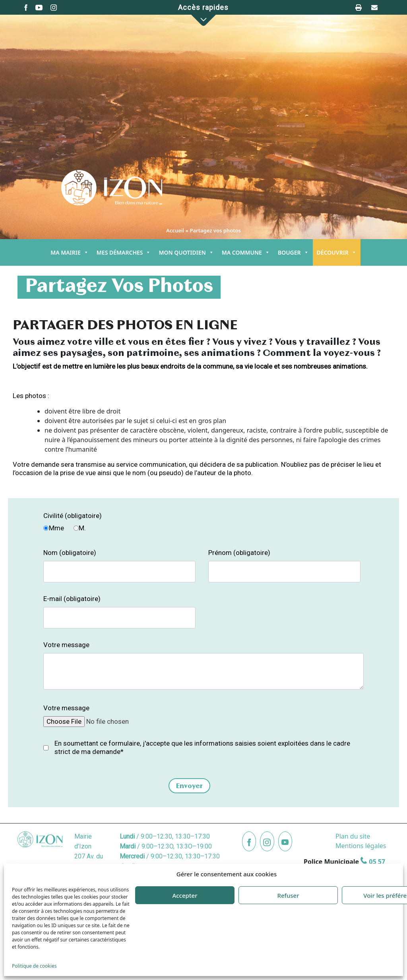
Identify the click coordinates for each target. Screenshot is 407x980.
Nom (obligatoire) (70, 553)
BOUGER (293, 252)
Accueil (175, 230)
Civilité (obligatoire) (73, 516)
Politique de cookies (34, 966)
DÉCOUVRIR (337, 252)
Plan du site (353, 836)
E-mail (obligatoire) (72, 599)
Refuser (288, 895)
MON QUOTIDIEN (186, 252)
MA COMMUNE (246, 252)
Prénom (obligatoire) (239, 553)
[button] (203, 20)
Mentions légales (361, 846)
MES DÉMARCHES (124, 252)
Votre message (66, 645)
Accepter (185, 895)
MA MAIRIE (70, 252)
